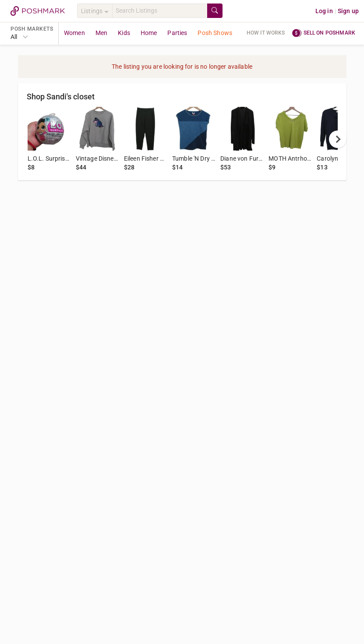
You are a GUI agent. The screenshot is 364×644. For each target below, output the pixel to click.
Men (101, 33)
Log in (324, 11)
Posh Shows (215, 33)
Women (74, 33)
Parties (177, 33)
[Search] (160, 11)
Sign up (348, 11)
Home (149, 33)
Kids (124, 33)
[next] (338, 139)
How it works (266, 33)
